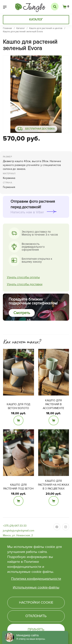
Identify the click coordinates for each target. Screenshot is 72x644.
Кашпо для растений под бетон (18, 487)
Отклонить (36, 616)
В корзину (18, 420)
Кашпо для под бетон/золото (18, 406)
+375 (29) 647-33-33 (15, 526)
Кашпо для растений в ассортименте (54, 404)
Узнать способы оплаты (23, 277)
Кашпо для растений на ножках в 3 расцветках (54, 485)
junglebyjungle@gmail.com (19, 531)
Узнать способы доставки (25, 284)
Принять (36, 629)
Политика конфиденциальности (36, 579)
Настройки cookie (36, 602)
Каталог (36, 20)
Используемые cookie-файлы (36, 587)
